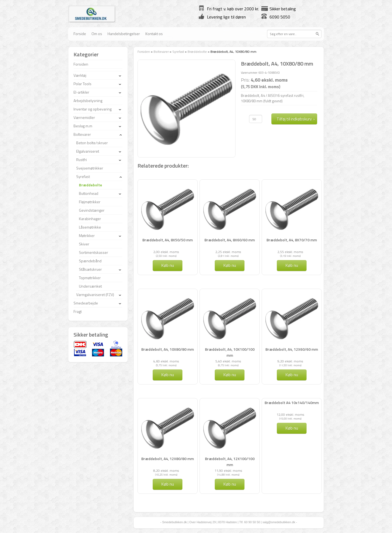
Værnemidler (84, 117)
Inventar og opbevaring (93, 109)
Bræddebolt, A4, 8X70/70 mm (292, 240)
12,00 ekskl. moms (290, 415)
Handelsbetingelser (124, 34)
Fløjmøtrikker (90, 202)
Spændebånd (90, 261)
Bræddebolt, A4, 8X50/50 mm (168, 240)
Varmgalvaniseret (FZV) (95, 295)
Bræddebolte (197, 52)
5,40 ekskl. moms (228, 361)
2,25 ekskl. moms (228, 252)
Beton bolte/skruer (92, 143)
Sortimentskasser (94, 252)
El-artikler (81, 92)
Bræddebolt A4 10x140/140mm (292, 403)
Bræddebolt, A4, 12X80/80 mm (168, 459)
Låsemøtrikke (90, 227)
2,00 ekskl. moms (166, 252)
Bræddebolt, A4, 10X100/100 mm (230, 352)
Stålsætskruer (90, 269)
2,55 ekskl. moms (290, 252)
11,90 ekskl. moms (228, 471)
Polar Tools (82, 84)
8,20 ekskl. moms (166, 471)
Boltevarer (161, 52)
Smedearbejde (86, 303)
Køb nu (168, 265)
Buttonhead (89, 193)
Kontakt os (154, 34)
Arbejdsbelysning (88, 101)
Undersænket (90, 286)
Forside (80, 34)
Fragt (78, 311)
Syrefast (178, 52)
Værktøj (80, 75)
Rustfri (82, 160)
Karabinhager (90, 219)
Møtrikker (87, 235)
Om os (97, 34)
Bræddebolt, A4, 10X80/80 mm (168, 349)
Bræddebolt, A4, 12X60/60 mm (292, 349)
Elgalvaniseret (88, 151)
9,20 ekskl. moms (290, 361)
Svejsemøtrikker (90, 168)
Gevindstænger (92, 210)
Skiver (84, 244)
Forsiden (144, 52)
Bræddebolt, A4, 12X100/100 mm (230, 462)
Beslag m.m (83, 126)
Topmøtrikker (90, 278)
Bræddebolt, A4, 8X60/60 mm (230, 240)
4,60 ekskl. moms (166, 361)
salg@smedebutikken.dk (279, 522)
